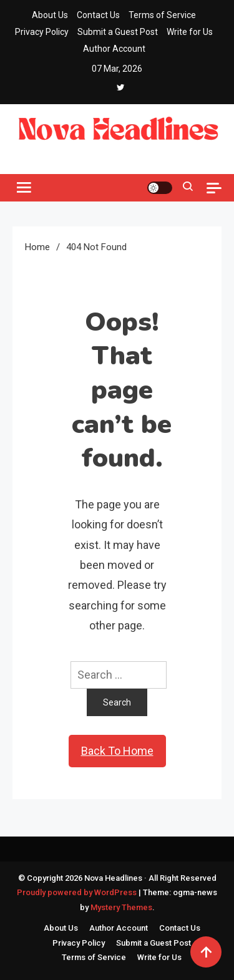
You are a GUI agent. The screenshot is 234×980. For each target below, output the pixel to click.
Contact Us (98, 15)
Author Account (114, 49)
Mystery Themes (121, 907)
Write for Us (190, 32)
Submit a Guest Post (118, 32)
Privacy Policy (42, 32)
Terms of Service (162, 15)
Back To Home (117, 751)
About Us (50, 15)
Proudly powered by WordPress (78, 892)
